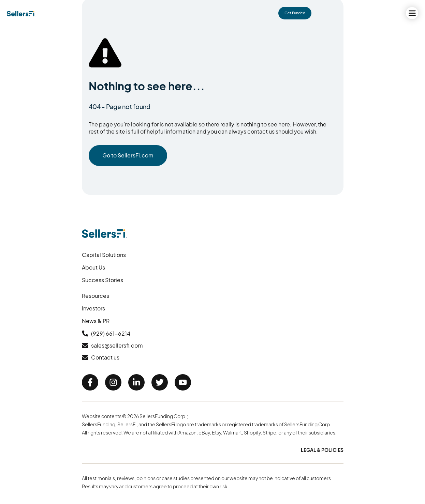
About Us (93, 267)
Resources (96, 296)
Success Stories (102, 280)
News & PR (96, 321)
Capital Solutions (104, 255)
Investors (93, 308)
